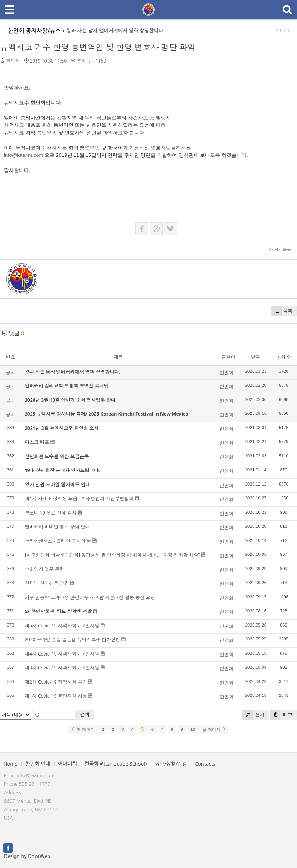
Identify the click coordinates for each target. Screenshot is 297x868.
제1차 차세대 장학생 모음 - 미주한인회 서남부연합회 (79, 499)
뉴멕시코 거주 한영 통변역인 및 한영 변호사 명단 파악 (98, 47)
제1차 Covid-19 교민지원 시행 (56, 696)
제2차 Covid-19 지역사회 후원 (56, 682)
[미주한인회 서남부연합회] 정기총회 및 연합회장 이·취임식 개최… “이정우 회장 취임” (112, 555)
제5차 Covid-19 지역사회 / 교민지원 (62, 626)
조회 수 (284, 357)
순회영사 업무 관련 (44, 569)
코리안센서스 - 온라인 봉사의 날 (58, 541)
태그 (281, 715)
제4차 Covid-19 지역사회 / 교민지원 (62, 654)
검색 (85, 714)
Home (10, 764)
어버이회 (67, 764)
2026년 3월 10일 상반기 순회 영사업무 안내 (70, 400)
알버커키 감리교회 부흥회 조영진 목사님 (67, 386)
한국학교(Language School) (116, 764)
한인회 (13, 61)
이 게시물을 (280, 249)
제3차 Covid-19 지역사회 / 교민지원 (62, 668)
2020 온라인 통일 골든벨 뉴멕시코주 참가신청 (73, 640)
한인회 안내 (38, 764)
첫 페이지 (83, 729)
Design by (27, 857)
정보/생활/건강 (171, 764)
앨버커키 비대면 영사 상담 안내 (57, 527)
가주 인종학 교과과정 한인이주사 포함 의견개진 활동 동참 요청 (90, 597)
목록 (282, 311)
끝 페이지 (214, 729)
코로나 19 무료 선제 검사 (51, 513)
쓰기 (253, 715)
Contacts (205, 764)
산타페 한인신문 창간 (47, 583)
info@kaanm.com (23, 155)
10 (193, 729)
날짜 (256, 357)
